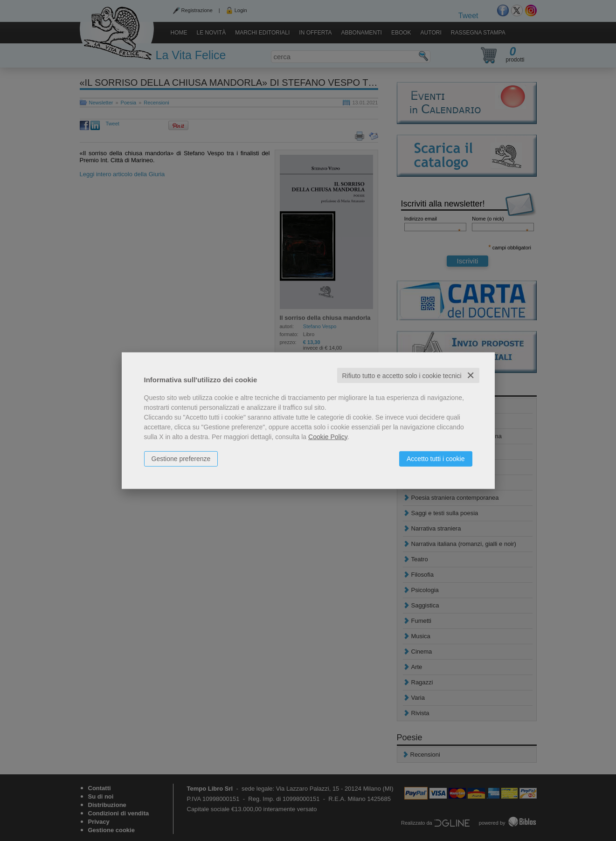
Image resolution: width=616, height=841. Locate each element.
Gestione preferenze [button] (181, 458)
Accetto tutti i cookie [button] (436, 458)
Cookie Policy (328, 436)
